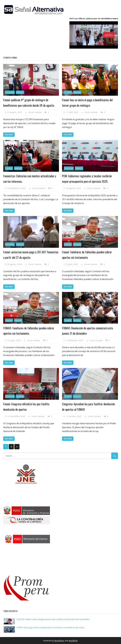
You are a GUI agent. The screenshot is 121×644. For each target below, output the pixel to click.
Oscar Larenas (35, 112)
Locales (68, 92)
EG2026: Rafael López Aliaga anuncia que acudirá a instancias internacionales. (53, 619)
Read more (9, 134)
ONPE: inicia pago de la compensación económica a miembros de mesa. (51, 627)
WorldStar (73, 640)
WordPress (59, 640)
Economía (10, 92)
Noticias (20, 92)
